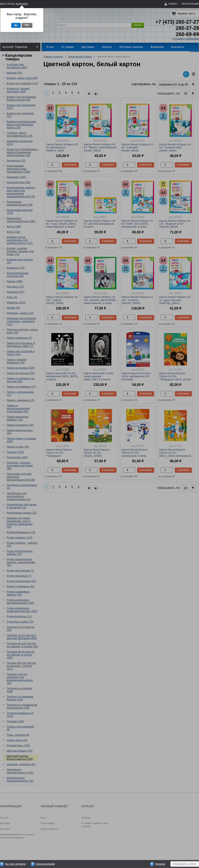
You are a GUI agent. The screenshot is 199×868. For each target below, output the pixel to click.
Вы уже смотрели (16, 864)
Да (16, 25)
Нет (27, 25)
